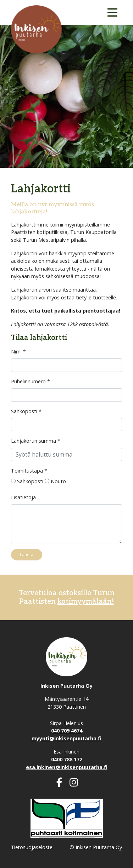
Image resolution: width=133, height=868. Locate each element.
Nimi (18, 352)
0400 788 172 (67, 759)
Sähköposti (26, 411)
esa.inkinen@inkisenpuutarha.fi (67, 767)
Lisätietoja (23, 497)
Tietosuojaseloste (32, 847)
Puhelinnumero (31, 381)
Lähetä (27, 555)
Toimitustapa (29, 471)
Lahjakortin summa (36, 441)
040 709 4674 (67, 731)
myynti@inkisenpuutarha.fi (66, 738)
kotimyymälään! (86, 602)
